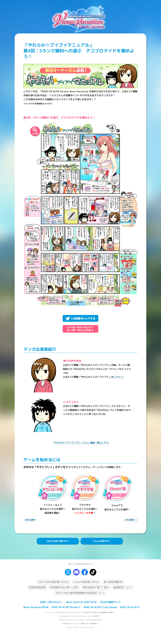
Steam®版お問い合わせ (86, 582)
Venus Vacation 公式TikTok (81, 602)
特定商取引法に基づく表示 (64, 587)
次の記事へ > (131, 520)
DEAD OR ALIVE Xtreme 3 (66, 607)
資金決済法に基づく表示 (96, 587)
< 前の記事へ (30, 520)
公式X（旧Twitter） (51, 602)
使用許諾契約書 (37, 587)
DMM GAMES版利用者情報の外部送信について (80, 593)
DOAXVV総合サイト (111, 602)
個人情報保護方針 (113, 582)
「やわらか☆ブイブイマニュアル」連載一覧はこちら (80, 443)
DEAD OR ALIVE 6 (130, 607)
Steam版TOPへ (102, 541)
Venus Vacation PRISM (36, 607)
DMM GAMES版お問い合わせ (54, 582)
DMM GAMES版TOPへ (58, 541)
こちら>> (119, 377)
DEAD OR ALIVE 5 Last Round (100, 607)
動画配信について (123, 587)
